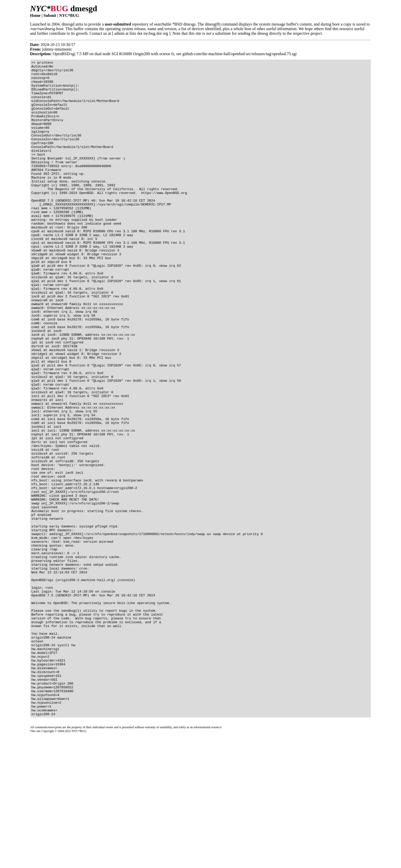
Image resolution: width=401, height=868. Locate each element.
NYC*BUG (69, 15)
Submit (50, 15)
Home (35, 15)
